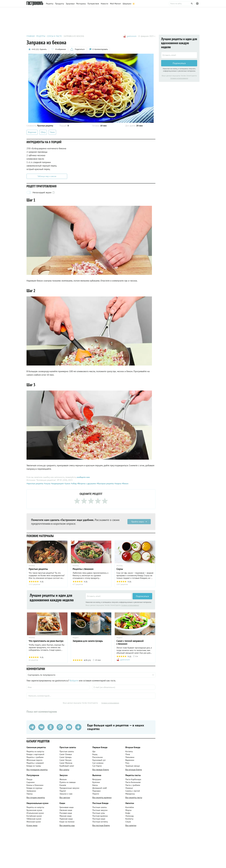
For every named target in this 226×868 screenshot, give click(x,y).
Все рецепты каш (67, 825)
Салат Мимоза (66, 763)
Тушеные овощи (133, 766)
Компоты (129, 819)
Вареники (130, 760)
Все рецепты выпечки (102, 797)
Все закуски (65, 797)
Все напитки (131, 825)
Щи (94, 751)
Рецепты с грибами (35, 757)
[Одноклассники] (51, 727)
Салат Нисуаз (65, 760)
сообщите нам (83, 477)
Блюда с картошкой (35, 754)
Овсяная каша (66, 810)
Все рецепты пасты (134, 797)
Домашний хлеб (100, 788)
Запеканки (31, 791)
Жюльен (63, 779)
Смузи (128, 822)
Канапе (63, 785)
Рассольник (98, 757)
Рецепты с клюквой (35, 763)
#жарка (118, 484)
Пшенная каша (66, 819)
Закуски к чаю (66, 794)
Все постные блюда (101, 825)
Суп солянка (98, 763)
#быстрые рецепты (105, 484)
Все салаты (64, 770)
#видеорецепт (57, 484)
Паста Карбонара (133, 779)
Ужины (30, 794)
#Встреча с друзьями (86, 484)
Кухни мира (32, 825)
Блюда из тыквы (34, 766)
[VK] (41, 727)
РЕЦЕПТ (76, 638)
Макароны (130, 794)
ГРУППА (32, 638)
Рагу (127, 763)
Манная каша (66, 816)
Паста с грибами (133, 785)
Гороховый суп (99, 760)
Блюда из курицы (34, 788)
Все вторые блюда (134, 770)
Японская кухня (34, 822)
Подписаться (142, 596)
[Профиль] (198, 4)
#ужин (67, 484)
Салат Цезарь (66, 757)
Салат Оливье (66, 754)
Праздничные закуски (69, 788)
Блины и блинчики (35, 785)
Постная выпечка (100, 816)
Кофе (128, 813)
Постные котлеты (100, 822)
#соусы (47, 484)
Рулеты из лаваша (68, 782)
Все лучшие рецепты (36, 797)
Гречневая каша (67, 807)
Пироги (96, 794)
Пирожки (96, 791)
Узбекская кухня (34, 819)
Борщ (95, 754)
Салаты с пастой (133, 791)
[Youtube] (69, 727)
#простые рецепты (35, 484)
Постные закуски (100, 810)
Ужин (52, 132)
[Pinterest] (60, 727)
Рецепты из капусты (35, 751)
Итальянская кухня (35, 813)
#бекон (125, 484)
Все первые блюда (101, 770)
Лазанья (129, 788)
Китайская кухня (34, 816)
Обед (43, 132)
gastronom (132, 36)
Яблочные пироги (34, 760)
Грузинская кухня (34, 810)
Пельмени (130, 757)
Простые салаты (67, 751)
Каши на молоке (67, 822)
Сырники (31, 782)
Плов (128, 754)
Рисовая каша (66, 813)
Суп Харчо (97, 766)
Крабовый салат (67, 766)
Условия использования (130, 605)
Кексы (95, 785)
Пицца (29, 779)
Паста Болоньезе (133, 782)
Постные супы (99, 813)
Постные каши (99, 819)
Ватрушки (97, 779)
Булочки (96, 782)
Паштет (63, 791)
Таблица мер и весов (47, 176)
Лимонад (130, 816)
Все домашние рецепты (37, 770)
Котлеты (129, 751)
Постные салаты (100, 807)
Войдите (74, 680)
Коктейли (130, 807)
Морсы (128, 810)
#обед (73, 484)
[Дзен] (78, 727)
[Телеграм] (32, 727)
